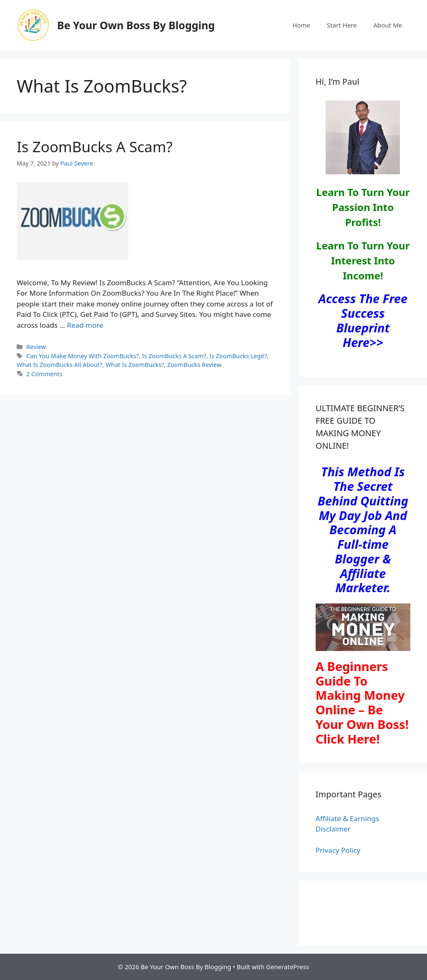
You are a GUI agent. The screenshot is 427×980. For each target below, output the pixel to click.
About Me (388, 25)
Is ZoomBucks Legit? (238, 356)
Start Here (342, 25)
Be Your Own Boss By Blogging (136, 25)
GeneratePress (288, 967)
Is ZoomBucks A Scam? (95, 147)
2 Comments (44, 374)
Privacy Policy (338, 850)
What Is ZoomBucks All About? (60, 365)
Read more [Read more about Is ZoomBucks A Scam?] (85, 325)
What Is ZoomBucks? (135, 365)
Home (301, 25)
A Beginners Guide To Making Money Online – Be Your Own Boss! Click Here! (362, 702)
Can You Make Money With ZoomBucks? (83, 356)
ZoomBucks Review (194, 365)
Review (36, 347)
